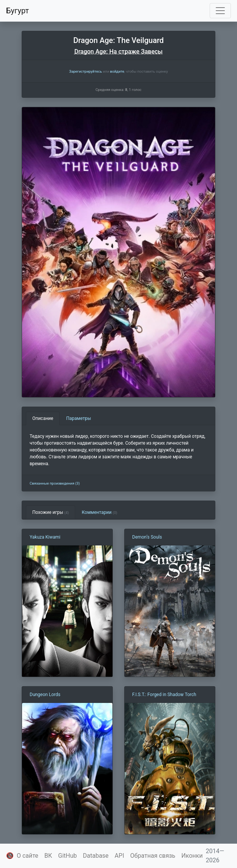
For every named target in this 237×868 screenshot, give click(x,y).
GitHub (67, 856)
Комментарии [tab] (99, 512)
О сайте (28, 856)
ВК (48, 856)
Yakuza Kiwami (45, 537)
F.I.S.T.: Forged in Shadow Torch (164, 695)
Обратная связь (153, 856)
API (119, 856)
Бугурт (17, 11)
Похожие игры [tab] (51, 512)
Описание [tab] (43, 418)
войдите (117, 71)
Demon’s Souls (147, 537)
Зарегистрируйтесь (85, 71)
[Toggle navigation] (220, 11)
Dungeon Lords (45, 695)
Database (96, 856)
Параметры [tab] (78, 418)
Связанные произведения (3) (55, 483)
